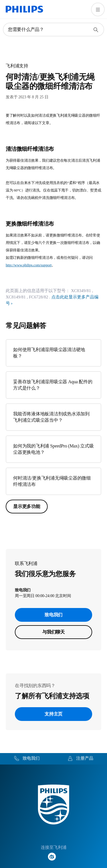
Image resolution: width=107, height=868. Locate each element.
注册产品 (85, 758)
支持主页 (53, 714)
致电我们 (53, 615)
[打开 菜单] (98, 9)
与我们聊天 (53, 632)
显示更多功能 (27, 506)
